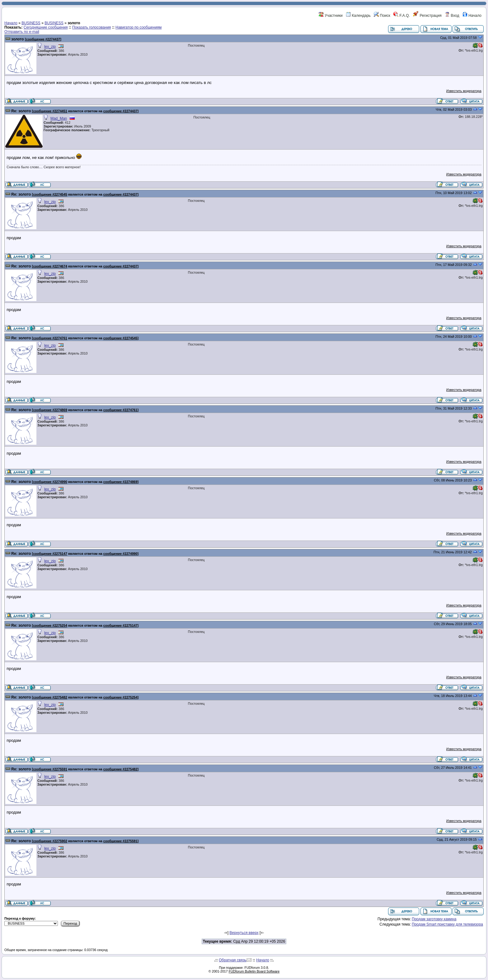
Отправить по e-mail (22, 32)
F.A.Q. (402, 16)
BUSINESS (31, 23)
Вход (452, 16)
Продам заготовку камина (434, 919)
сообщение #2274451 (50, 111)
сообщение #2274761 (50, 338)
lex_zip (50, 47)
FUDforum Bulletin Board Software (254, 971)
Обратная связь (232, 960)
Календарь (358, 16)
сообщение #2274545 (50, 194)
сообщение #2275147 (50, 554)
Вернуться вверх (244, 933)
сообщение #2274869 (50, 410)
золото (17, 39)
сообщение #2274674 (50, 266)
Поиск (382, 16)
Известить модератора (464, 91)
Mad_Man (59, 118)
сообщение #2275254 (50, 625)
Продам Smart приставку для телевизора (447, 924)
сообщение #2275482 (50, 697)
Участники (331, 16)
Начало (472, 16)
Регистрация (427, 16)
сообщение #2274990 (50, 482)
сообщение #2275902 (50, 841)
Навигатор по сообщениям (138, 27)
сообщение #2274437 (43, 39)
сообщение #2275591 (50, 769)
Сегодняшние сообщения (46, 27)
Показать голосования (91, 27)
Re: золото (21, 111)
